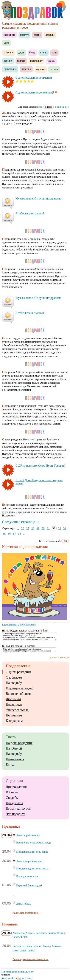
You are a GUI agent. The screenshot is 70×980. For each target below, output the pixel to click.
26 (23, 528)
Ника (15, 950)
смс (40, 107)
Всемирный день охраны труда (34, 843)
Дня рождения (16, 787)
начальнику (36, 61)
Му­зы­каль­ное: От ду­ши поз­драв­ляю (38, 198)
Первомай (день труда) (29, 885)
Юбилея (12, 792)
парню (44, 53)
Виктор (52, 933)
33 (60, 528)
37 (14, 534)
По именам (14, 715)
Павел (23, 950)
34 (65, 528)
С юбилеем (14, 677)
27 (28, 528)
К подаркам (14, 721)
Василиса (41, 933)
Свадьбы (12, 798)
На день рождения (19, 743)
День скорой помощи (28, 835)
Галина (28, 946)
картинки (41, 69)
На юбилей (14, 748)
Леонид (61, 933)
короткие (26, 69)
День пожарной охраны (29, 861)
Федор (24, 937)
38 (20, 534)
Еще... (10, 765)
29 (38, 528)
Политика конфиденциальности (17, 972)
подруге (24, 35)
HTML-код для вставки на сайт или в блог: (25, 631)
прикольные (10, 69)
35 (4, 534)
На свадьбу (14, 683)
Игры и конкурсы (18, 809)
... (18, 528)
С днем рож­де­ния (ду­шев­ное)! (35, 92)
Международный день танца (32, 852)
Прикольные (15, 759)
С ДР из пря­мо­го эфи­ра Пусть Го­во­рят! (40, 466)
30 (43, 528)
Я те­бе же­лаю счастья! (30, 213)
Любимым (13, 699)
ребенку (8, 61)
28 (33, 528)
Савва (16, 937)
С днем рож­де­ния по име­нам (34, 78)
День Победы (24, 904)
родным (51, 61)
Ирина (37, 946)
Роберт (31, 950)
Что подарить (16, 814)
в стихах (59, 107)
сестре (37, 35)
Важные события (18, 694)
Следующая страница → (21, 522)
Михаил (57, 946)
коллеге (21, 61)
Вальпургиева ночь (27, 876)
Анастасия (18, 933)
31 (48, 528)
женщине (10, 35)
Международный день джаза (32, 868)
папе (54, 53)
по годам (54, 69)
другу (21, 53)
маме (6, 43)
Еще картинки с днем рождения (36, 623)
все (67, 107)
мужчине (9, 53)
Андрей (30, 933)
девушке (50, 35)
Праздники (14, 705)
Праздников (14, 803)
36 (9, 534)
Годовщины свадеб (20, 688)
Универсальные (17, 710)
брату (32, 53)
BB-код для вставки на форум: (18, 646)
